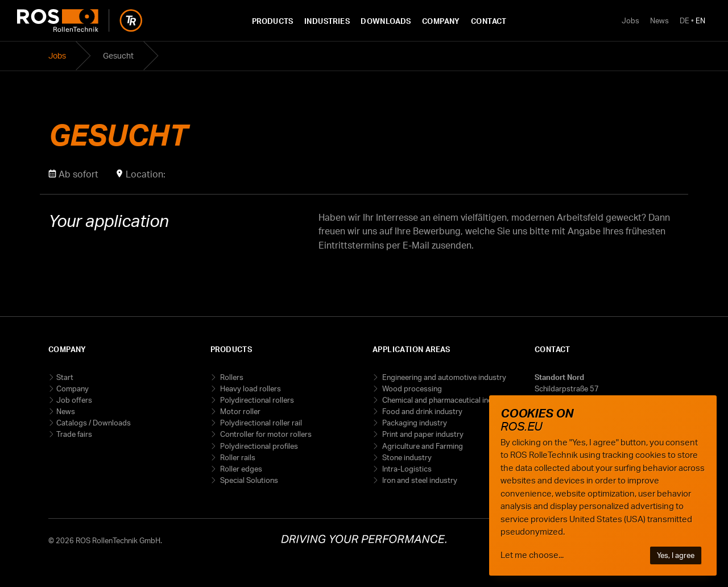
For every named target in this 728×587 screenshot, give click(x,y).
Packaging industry (414, 423)
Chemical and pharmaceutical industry (445, 400)
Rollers (231, 377)
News (659, 20)
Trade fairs (74, 434)
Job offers (74, 400)
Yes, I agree (676, 555)
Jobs (630, 20)
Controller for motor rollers (265, 434)
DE (684, 20)
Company (441, 21)
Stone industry (406, 457)
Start (65, 377)
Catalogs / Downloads (94, 423)
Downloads (386, 21)
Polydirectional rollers (256, 400)
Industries (327, 21)
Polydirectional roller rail (260, 423)
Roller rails (237, 457)
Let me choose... (532, 555)
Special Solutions (248, 480)
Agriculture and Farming (422, 446)
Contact (489, 21)
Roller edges (240, 469)
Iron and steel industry (419, 480)
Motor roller (239, 411)
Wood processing (411, 388)
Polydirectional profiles (258, 446)
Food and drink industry (421, 411)
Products (273, 21)
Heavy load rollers (250, 388)
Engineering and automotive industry (443, 377)
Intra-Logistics (406, 469)
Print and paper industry (422, 434)
